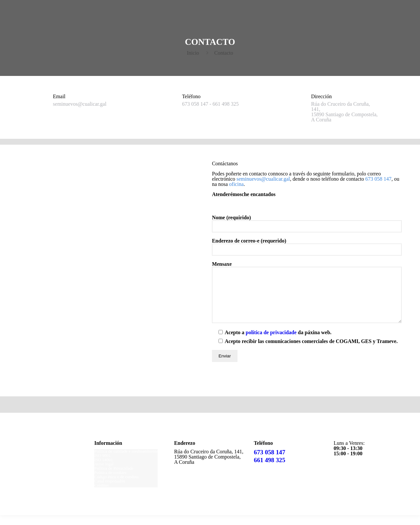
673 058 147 (270, 462)
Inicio (193, 53)
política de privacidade (271, 342)
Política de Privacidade (114, 478)
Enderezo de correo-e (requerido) (307, 247)
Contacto (224, 53)
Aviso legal (104, 474)
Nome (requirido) (307, 224)
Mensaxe (307, 297)
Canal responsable (110, 491)
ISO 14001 (104, 470)
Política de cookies (110, 482)
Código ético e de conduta (116, 487)
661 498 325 (270, 470)
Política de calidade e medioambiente (126, 461)
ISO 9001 (102, 465)
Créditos (101, 495)
